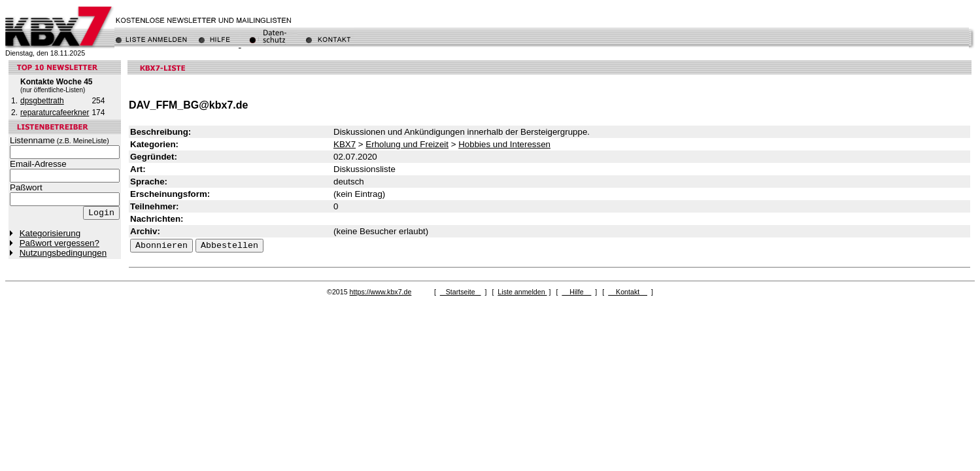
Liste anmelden (522, 292)
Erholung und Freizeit (407, 144)
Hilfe (576, 292)
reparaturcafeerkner (55, 113)
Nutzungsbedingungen (63, 253)
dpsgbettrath (42, 101)
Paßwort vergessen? (59, 243)
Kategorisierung (50, 233)
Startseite (461, 292)
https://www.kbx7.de (381, 292)
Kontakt (628, 292)
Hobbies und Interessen (504, 144)
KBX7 (345, 144)
